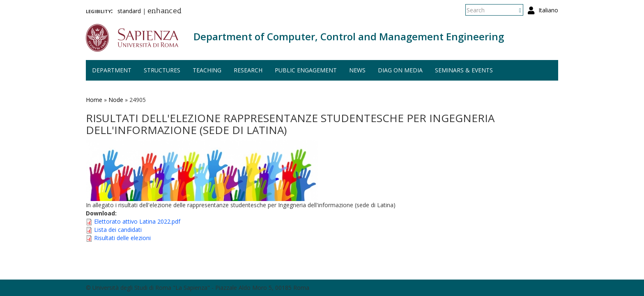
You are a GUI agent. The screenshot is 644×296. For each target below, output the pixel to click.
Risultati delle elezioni (122, 238)
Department (112, 70)
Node (116, 100)
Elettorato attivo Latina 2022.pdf (137, 221)
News (357, 70)
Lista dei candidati (118, 230)
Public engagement (306, 70)
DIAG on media (400, 70)
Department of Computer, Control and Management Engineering (349, 36)
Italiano (548, 10)
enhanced (164, 12)
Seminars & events (464, 70)
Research (248, 70)
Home (94, 100)
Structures (162, 70)
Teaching (207, 70)
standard (129, 11)
